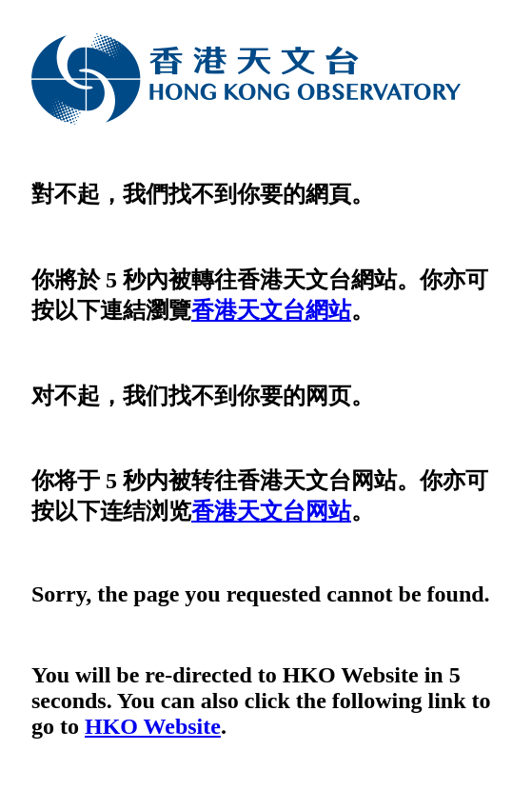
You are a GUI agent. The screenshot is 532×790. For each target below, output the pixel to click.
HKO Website (153, 726)
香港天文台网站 (271, 511)
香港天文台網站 (271, 310)
